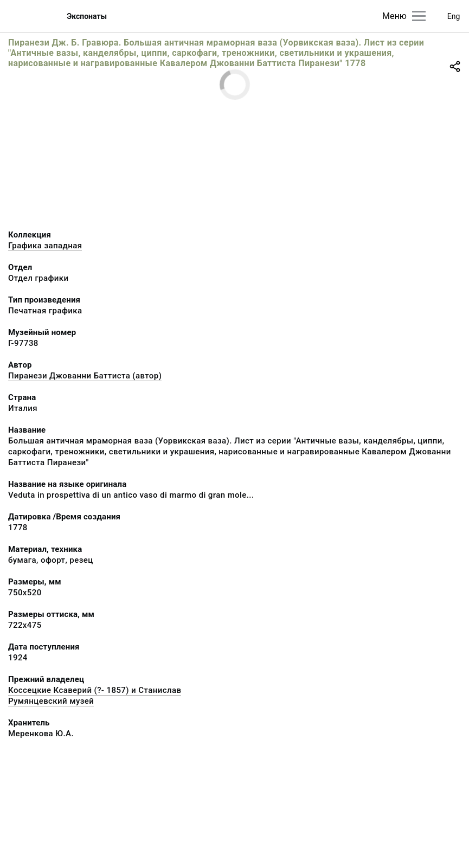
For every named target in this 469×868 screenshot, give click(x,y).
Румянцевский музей (51, 701)
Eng (454, 16)
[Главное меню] (419, 16)
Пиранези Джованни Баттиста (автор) (85, 376)
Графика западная (45, 246)
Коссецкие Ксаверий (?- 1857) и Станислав (95, 690)
